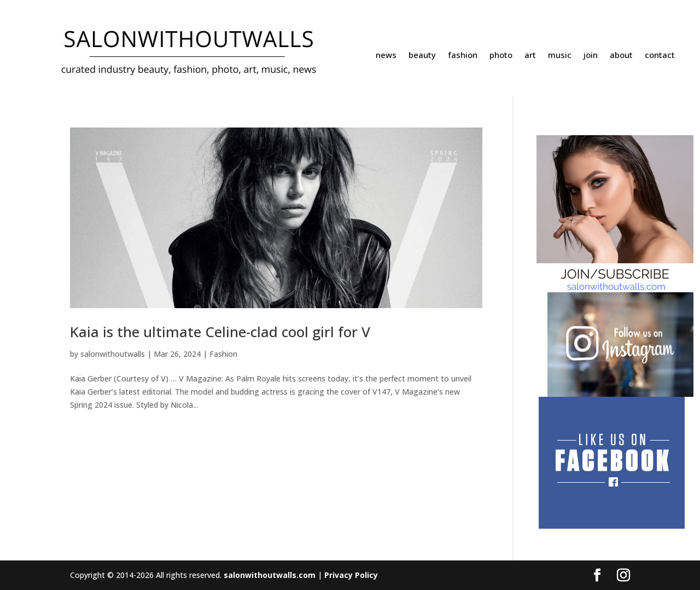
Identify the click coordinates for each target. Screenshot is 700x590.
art (530, 56)
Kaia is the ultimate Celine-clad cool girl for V (220, 332)
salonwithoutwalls (113, 354)
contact (660, 56)
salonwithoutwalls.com (270, 575)
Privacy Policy (351, 575)
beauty (422, 56)
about (621, 56)
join (591, 56)
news (386, 56)
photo (501, 56)
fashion (463, 56)
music (560, 56)
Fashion (223, 354)
